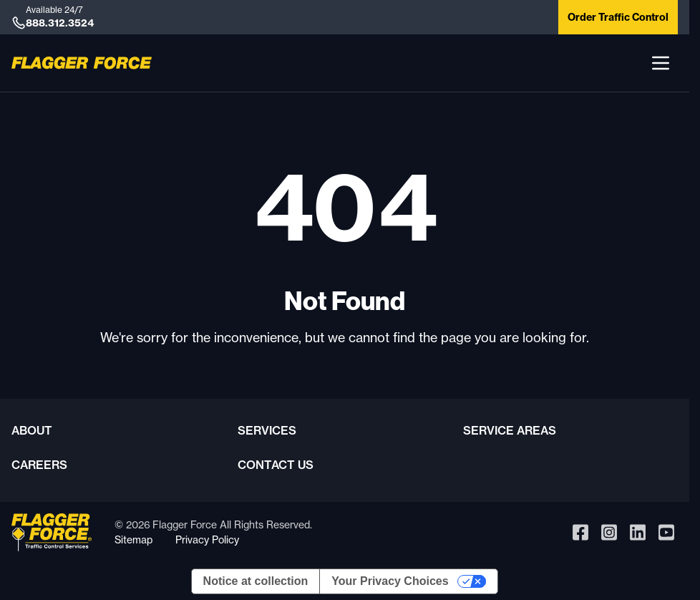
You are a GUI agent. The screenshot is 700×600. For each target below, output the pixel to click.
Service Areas (510, 430)
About (32, 430)
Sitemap (133, 539)
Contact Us (276, 465)
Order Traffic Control (618, 17)
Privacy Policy (207, 539)
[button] (661, 63)
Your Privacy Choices (390, 581)
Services (267, 430)
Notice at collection (256, 581)
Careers (39, 465)
